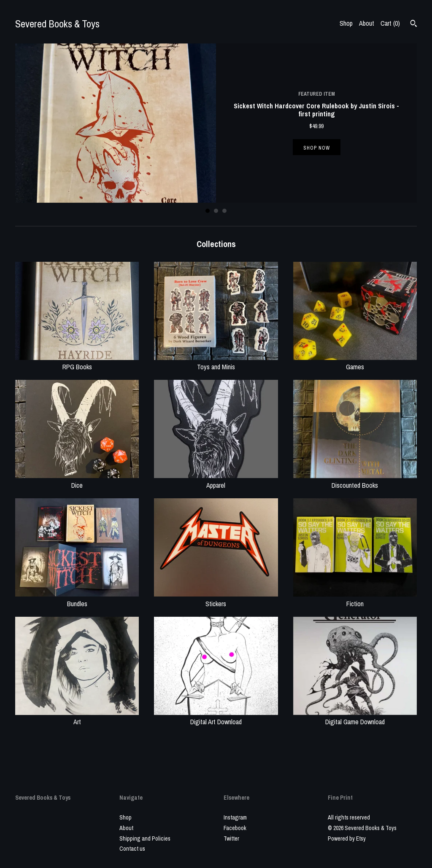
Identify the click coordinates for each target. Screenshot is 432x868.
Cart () (390, 23)
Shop (346, 23)
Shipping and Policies (145, 838)
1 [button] (208, 211)
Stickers (216, 599)
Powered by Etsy (347, 838)
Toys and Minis (216, 362)
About (367, 23)
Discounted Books (355, 480)
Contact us (132, 849)
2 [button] (216, 211)
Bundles (77, 599)
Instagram (235, 817)
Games (355, 362)
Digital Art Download (216, 717)
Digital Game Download (355, 717)
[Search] (414, 24)
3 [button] (224, 211)
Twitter (231, 838)
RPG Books (77, 362)
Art (77, 717)
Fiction (355, 599)
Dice (77, 480)
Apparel (216, 480)
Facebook (235, 828)
